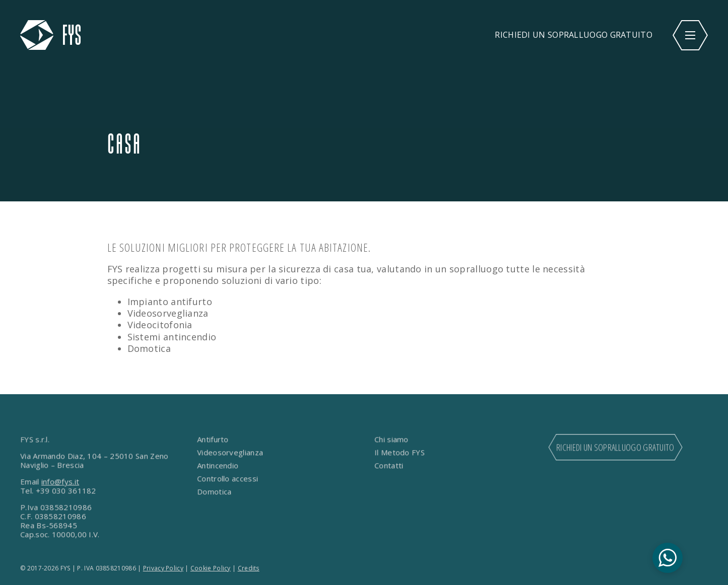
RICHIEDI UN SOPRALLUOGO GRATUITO (574, 35)
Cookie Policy (211, 568)
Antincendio (218, 466)
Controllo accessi (228, 479)
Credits (249, 568)
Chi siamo (391, 440)
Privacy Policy (163, 568)
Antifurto (213, 440)
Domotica (215, 492)
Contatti (389, 466)
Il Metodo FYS (399, 453)
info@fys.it (60, 482)
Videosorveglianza (230, 453)
